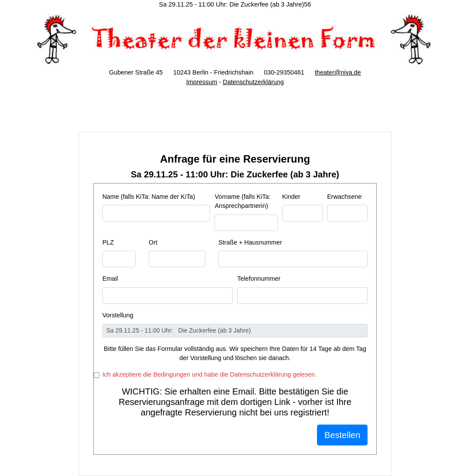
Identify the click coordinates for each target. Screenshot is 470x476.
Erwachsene (344, 197)
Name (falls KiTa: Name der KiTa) (149, 197)
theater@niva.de (338, 72)
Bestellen (342, 435)
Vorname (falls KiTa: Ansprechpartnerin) (242, 201)
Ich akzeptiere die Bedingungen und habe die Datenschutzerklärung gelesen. (209, 374)
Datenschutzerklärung (253, 82)
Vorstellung (118, 315)
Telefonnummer (259, 279)
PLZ (108, 242)
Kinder (291, 197)
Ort (153, 242)
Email (110, 279)
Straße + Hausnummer (250, 242)
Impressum (202, 82)
